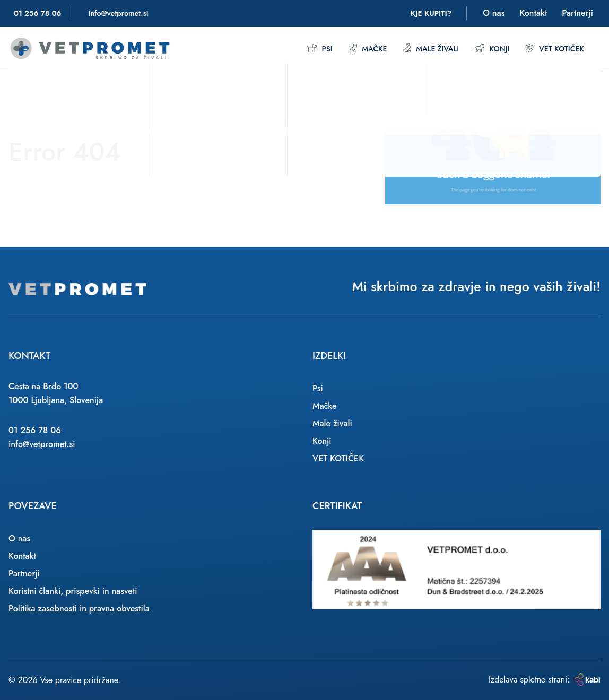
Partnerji (577, 13)
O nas (494, 13)
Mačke (353, 49)
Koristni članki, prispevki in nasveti (73, 591)
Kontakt (533, 13)
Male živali (420, 49)
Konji (486, 49)
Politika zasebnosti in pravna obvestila (79, 609)
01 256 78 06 (35, 430)
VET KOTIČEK (552, 49)
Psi (303, 49)
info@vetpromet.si (42, 444)
